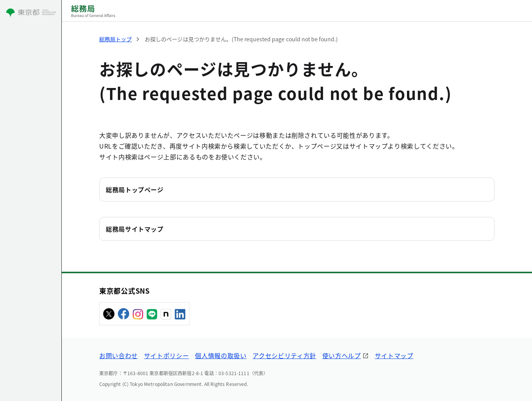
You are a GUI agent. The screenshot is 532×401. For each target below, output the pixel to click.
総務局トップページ (135, 190)
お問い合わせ (119, 355)
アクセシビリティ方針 (284, 355)
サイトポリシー (166, 355)
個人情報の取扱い (221, 355)
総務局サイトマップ (135, 229)
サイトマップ (394, 355)
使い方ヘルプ (342, 355)
